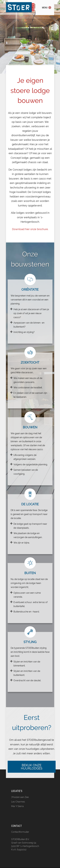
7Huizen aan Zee (20, 797)
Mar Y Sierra (17, 806)
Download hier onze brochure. (30, 229)
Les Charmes (18, 802)
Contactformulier (20, 832)
